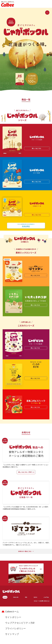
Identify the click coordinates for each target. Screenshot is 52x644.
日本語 (5, 597)
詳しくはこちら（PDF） (26, 472)
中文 (26, 597)
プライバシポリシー (15, 628)
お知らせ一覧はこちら (26, 551)
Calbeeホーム (12, 612)
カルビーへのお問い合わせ (41, 601)
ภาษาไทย (46, 597)
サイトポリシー (13, 617)
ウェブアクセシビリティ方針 (20, 623)
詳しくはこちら (41, 148)
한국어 (35, 597)
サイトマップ (12, 634)
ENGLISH (16, 597)
